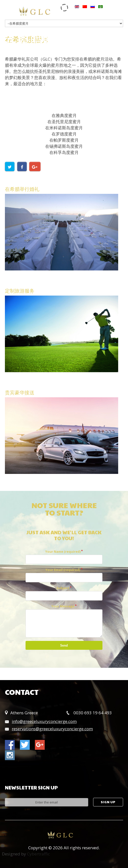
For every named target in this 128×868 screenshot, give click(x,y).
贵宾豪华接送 (20, 392)
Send (64, 645)
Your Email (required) (63, 570)
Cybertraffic (38, 854)
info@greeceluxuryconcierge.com (44, 721)
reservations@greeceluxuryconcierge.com (52, 729)
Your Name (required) (63, 551)
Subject (63, 588)
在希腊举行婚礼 (22, 189)
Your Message (63, 606)
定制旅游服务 (20, 291)
